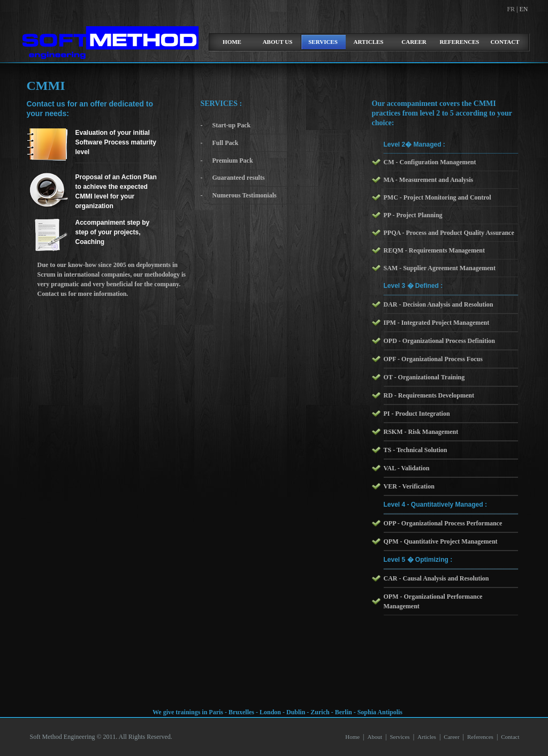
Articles (369, 42)
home (232, 42)
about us (278, 42)
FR (512, 9)
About (375, 737)
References (460, 42)
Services (323, 42)
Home (352, 737)
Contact (505, 42)
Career (414, 42)
